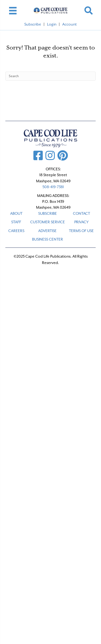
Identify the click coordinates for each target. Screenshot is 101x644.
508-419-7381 (53, 187)
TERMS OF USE (81, 231)
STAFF (16, 222)
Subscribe (33, 24)
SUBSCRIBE (48, 213)
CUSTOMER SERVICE (48, 222)
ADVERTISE (47, 231)
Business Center (48, 239)
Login (52, 24)
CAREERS (16, 231)
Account (69, 24)
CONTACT (81, 213)
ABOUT (16, 213)
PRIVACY (81, 222)
